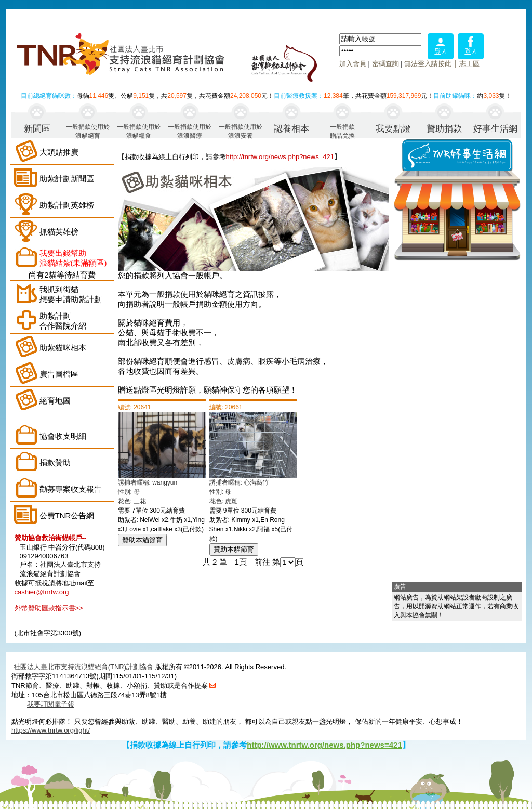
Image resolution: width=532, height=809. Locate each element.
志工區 (469, 64)
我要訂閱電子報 (51, 704)
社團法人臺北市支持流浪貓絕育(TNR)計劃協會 (83, 667)
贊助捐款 (444, 129)
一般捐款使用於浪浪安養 (241, 131)
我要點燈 (393, 129)
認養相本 (291, 129)
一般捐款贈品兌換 (342, 131)
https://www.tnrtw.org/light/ (51, 730)
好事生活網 (495, 129)
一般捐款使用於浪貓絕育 (88, 131)
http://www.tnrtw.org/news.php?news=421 (324, 745)
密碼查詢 (385, 64)
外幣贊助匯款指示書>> (49, 608)
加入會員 (353, 64)
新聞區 (37, 129)
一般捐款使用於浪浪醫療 (190, 131)
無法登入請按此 (428, 64)
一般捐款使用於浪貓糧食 (139, 131)
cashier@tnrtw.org (42, 592)
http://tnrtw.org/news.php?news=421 (280, 157)
